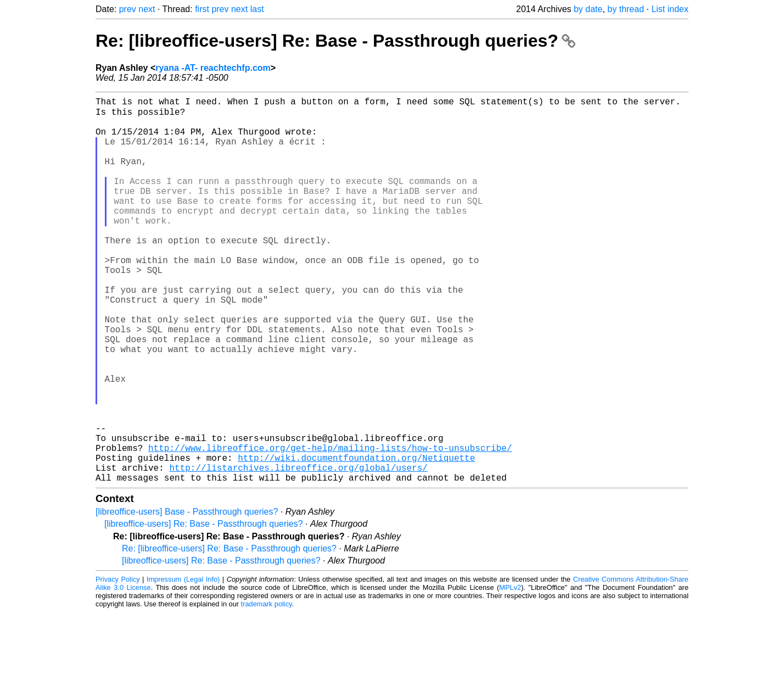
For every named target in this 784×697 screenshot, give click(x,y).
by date (588, 9)
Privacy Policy (118, 664)
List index (670, 9)
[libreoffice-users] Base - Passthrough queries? (187, 596)
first (202, 9)
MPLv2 (510, 672)
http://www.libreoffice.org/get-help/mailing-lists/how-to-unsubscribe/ (330, 526)
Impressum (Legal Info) (183, 664)
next (147, 9)
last (257, 9)
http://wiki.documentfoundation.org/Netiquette (356, 538)
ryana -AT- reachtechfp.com (213, 68)
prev (128, 9)
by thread (626, 9)
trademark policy (267, 688)
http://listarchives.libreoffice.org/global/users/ (298, 550)
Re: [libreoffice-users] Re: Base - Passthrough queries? (335, 41)
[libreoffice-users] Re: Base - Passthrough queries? (204, 608)
